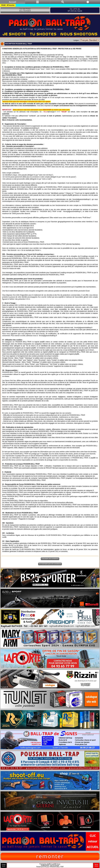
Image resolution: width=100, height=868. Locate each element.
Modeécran (96, 865)
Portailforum (4, 865)
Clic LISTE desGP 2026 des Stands (75, 10)
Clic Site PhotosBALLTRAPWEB (25, 10)
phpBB (49, 864)
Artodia (57, 865)
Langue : (76, 40)
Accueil (12, 2)
